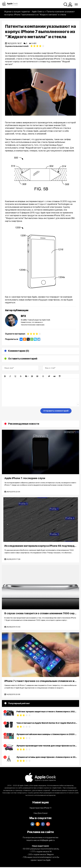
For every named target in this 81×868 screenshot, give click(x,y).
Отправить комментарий (56, 411)
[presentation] (21, 411)
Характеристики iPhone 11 (40, 809)
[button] (5, 376)
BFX (23, 316)
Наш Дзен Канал (41, 814)
